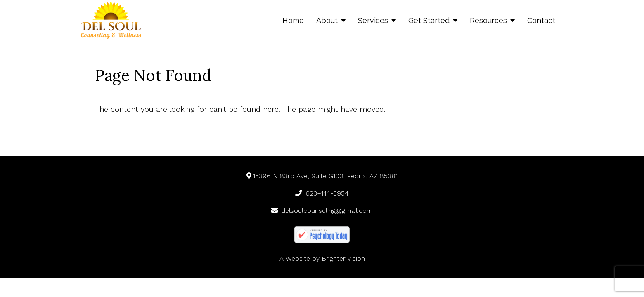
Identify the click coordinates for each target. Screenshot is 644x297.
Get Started (429, 20)
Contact (541, 20)
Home (293, 20)
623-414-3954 (322, 193)
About (327, 20)
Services (373, 20)
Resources (488, 20)
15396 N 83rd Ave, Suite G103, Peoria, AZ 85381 (322, 176)
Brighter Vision (343, 258)
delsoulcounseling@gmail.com (322, 211)
